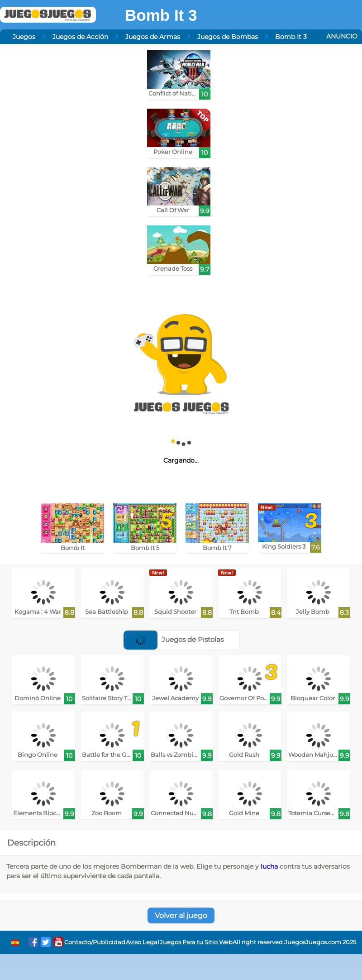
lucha (269, 866)
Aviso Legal (143, 942)
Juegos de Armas (153, 37)
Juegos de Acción (80, 37)
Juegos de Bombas (228, 37)
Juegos (24, 37)
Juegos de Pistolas (174, 639)
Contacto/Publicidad (95, 942)
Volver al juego (181, 915)
